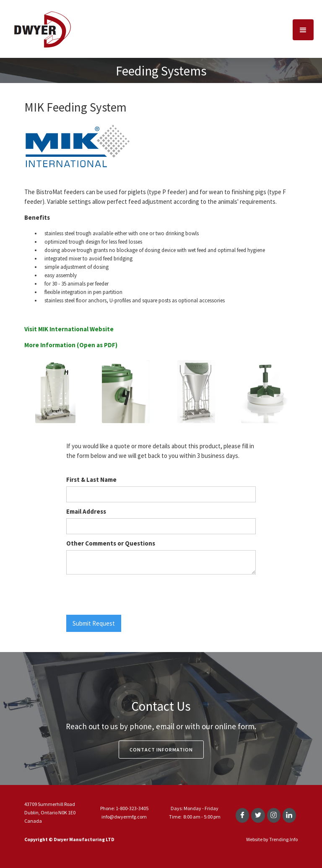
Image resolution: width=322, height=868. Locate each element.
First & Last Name (91, 479)
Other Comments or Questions (111, 543)
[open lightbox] (56, 395)
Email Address (86, 511)
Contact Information (161, 750)
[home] (42, 29)
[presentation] (130, 595)
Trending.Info (283, 839)
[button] (303, 30)
